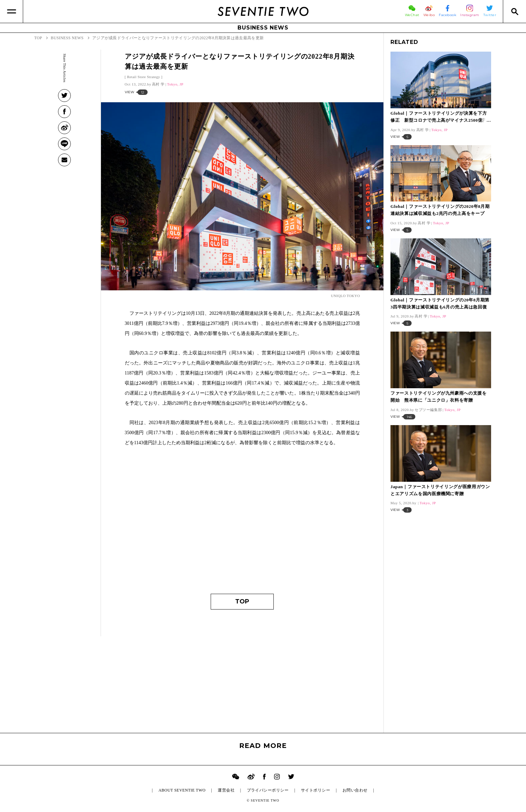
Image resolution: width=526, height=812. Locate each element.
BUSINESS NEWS (263, 28)
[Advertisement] (242, 523)
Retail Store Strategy (144, 77)
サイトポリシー (315, 790)
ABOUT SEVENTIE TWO (182, 790)
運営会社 (226, 790)
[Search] (514, 11)
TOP (242, 601)
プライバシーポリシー (268, 790)
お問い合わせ (355, 790)
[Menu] (12, 11)
